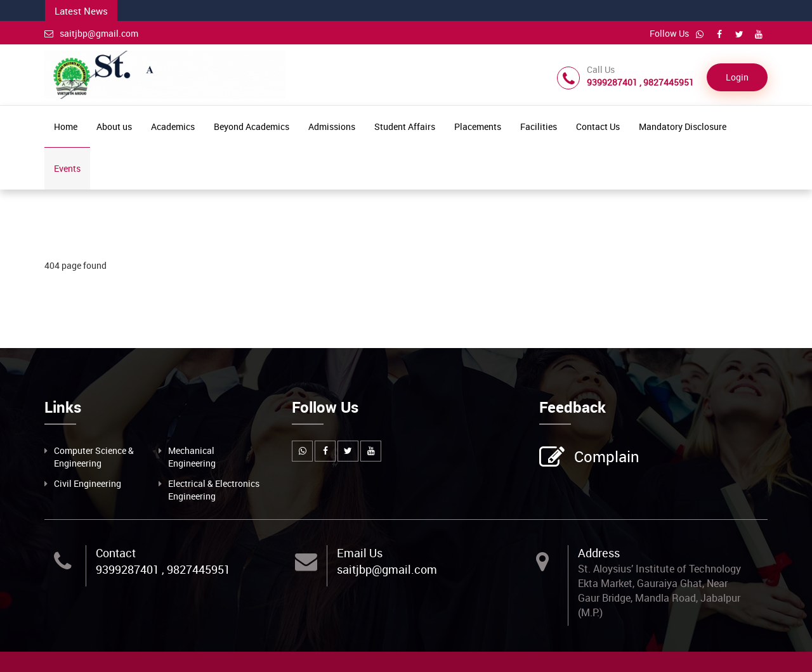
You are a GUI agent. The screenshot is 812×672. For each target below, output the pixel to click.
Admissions (332, 126)
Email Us (360, 553)
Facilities (539, 126)
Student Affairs (405, 126)
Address (599, 553)
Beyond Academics (252, 126)
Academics (173, 126)
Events (67, 168)
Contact (116, 553)
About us (114, 126)
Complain (605, 458)
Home (66, 126)
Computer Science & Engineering (94, 457)
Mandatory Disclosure (683, 126)
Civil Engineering (88, 483)
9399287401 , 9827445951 (163, 569)
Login (737, 77)
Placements (478, 126)
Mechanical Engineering (192, 457)
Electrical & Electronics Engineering (214, 490)
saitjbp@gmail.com (91, 33)
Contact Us (598, 126)
